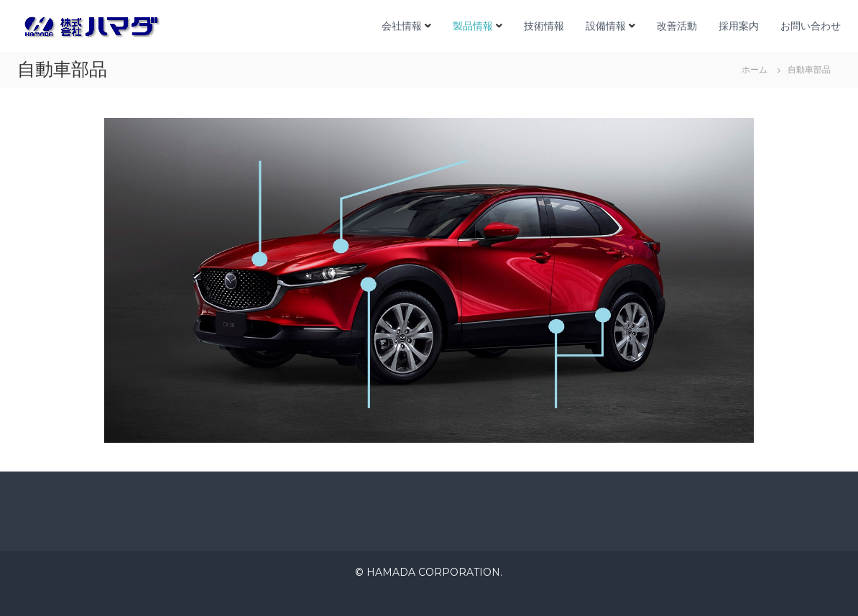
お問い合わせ (811, 26)
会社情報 (402, 26)
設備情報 (606, 26)
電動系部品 (499, 150)
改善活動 (677, 26)
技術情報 (544, 26)
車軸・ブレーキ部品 (603, 402)
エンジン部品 (257, 161)
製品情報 (473, 26)
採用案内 (739, 26)
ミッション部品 (349, 414)
